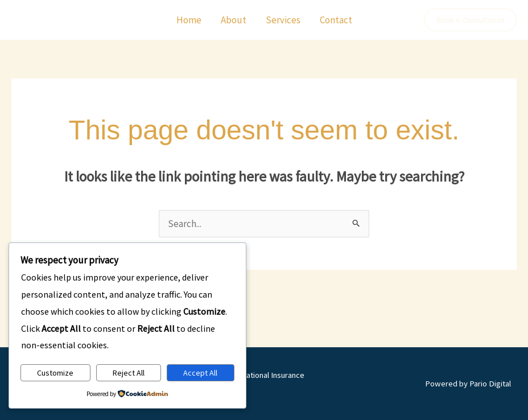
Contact (336, 20)
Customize (55, 373)
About (234, 20)
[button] (471, 20)
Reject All (129, 373)
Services (283, 20)
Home (189, 20)
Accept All (200, 373)
